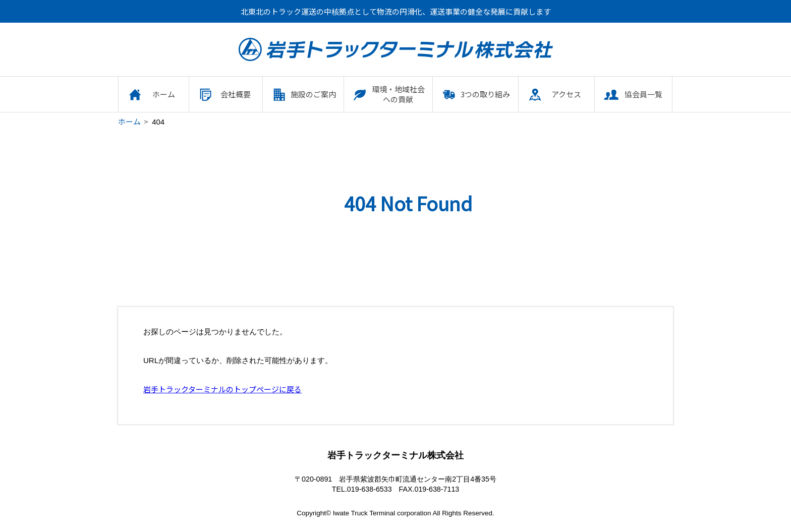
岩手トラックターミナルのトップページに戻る (222, 389)
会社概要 (236, 94)
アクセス (566, 94)
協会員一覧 (643, 94)
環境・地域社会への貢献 (398, 94)
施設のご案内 (313, 94)
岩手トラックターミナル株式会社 (396, 49)
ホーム (164, 94)
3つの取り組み (485, 94)
